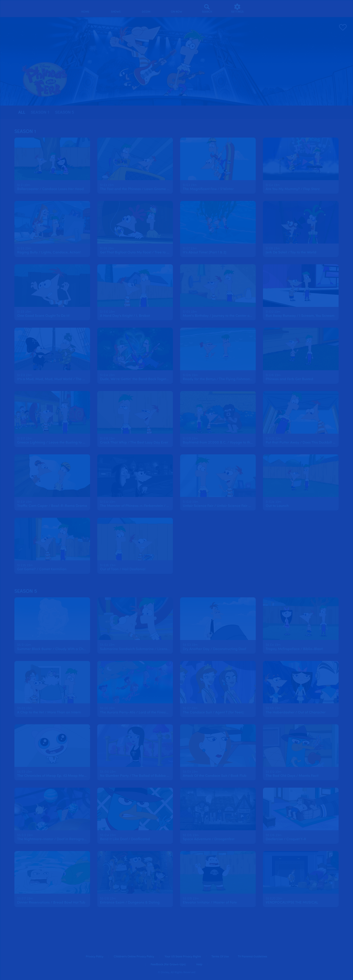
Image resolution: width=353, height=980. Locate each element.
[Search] (207, 8)
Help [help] (199, 965)
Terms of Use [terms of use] (220, 957)
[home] (85, 8)
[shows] (116, 8)
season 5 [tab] (65, 112)
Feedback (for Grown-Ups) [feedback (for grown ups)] (168, 965)
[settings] (237, 8)
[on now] (177, 8)
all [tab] (22, 112)
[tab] (22, 112)
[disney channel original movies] (146, 8)
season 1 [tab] (40, 112)
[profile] (268, 8)
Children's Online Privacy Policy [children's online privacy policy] (134, 957)
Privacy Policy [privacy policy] (95, 957)
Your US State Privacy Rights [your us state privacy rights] (183, 957)
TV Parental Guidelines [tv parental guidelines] (252, 957)
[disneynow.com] (24, 8)
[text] (24, 185)
